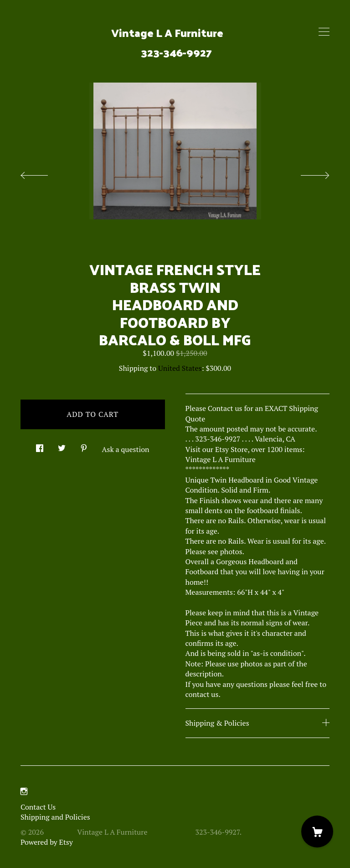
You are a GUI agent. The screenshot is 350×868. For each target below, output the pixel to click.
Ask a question (126, 449)
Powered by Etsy (47, 842)
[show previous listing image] (43, 173)
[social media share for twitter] (62, 446)
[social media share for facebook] (40, 446)
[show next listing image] (307, 173)
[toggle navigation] (324, 32)
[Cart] (317, 832)
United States (180, 368)
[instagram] (24, 791)
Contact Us (38, 807)
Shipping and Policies (55, 817)
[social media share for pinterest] (84, 446)
